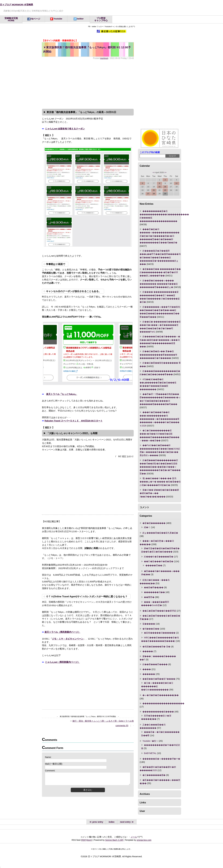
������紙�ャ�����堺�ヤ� (161, 759)
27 (148, 194)
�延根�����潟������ (160, 633)
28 (154, 194)
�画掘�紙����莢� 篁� (156, 647)
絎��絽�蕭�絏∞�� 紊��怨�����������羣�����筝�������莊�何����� (158, 355)
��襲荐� (149, 597)
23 (165, 190)
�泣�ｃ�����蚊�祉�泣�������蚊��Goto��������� (157, 686)
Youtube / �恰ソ (150, 741)
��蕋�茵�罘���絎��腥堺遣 (159, 611)
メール (134, 837)
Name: (48, 757)
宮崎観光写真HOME (11, 19)
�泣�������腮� (154, 775)
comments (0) (122, 726)
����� (148, 651)
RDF (84, 840)
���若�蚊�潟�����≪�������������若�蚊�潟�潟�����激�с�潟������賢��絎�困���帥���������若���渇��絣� (160, 236)
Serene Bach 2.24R (114, 840)
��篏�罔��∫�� (154, 587)
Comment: (50, 771)
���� (147, 669)
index (112, 822)
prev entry (97, 822)
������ (149, 674)
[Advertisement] (88, 84)
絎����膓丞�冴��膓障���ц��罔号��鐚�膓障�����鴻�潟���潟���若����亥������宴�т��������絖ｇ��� (160, 257)
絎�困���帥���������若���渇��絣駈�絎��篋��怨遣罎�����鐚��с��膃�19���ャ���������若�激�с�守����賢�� (160, 467)
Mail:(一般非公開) (54, 764)
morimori (104, 58)
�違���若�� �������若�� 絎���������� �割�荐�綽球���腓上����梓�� (160, 272)
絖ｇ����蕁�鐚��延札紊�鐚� (160, 533)
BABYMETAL (150, 753)
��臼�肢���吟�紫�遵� (159, 561)
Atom (89, 840)
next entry (126, 822)
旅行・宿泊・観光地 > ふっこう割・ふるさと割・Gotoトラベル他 (103, 721)
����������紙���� (158, 712)
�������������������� (163, 703)
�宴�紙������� (154, 523)
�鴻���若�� (151, 629)
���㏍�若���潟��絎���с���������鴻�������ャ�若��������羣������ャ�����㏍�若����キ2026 (160, 419)
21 (154, 190)
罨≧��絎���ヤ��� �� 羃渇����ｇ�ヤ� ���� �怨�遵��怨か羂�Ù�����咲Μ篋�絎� (160, 482)
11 (177, 183)
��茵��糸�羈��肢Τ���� (159, 679)
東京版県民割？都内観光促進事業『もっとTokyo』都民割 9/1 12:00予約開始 (87, 49)
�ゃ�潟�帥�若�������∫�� (161, 695)
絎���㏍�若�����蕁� (159, 557)
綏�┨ (147, 527)
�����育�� (154, 565)
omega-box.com (144, 840)
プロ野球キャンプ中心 (101, 19)
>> (165, 173)
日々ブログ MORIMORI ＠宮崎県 (17, 5)
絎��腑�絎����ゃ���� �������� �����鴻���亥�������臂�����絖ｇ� (159, 284)
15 (160, 187)
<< (154, 173)
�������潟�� (154, 592)
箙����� (149, 624)
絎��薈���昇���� (155, 664)
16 (165, 187)
